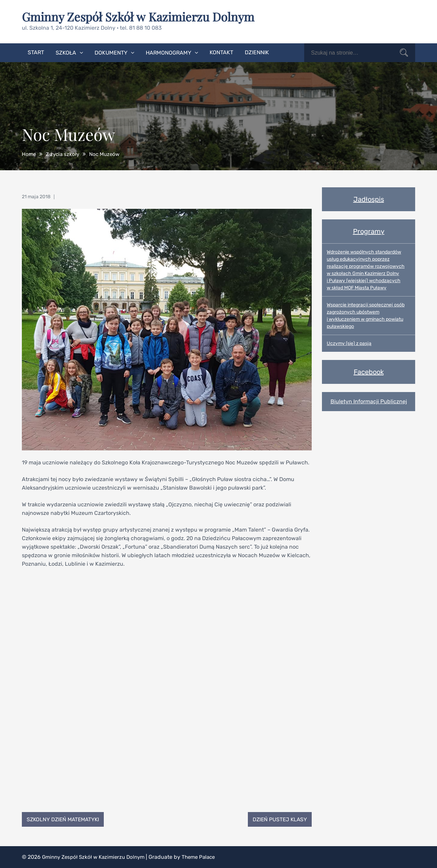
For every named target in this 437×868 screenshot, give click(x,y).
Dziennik (257, 52)
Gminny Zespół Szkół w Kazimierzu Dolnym (142, 16)
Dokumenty (111, 52)
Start (36, 52)
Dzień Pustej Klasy (279, 819)
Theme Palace (206, 857)
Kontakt (221, 52)
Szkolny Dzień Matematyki (65, 819)
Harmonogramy (168, 52)
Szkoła (66, 52)
